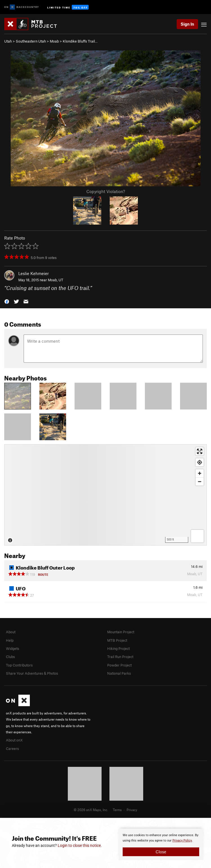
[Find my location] (200, 462)
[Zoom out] (200, 481)
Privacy (132, 810)
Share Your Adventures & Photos (32, 673)
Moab (54, 41)
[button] (7, 301)
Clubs (10, 657)
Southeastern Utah (31, 41)
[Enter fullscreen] (200, 451)
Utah (8, 41)
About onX (14, 740)
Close (161, 852)
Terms (117, 810)
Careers (12, 749)
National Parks (119, 673)
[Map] (105, 495)
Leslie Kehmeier (33, 273)
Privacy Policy (182, 841)
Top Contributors (19, 665)
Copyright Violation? (106, 191)
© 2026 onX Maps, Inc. (91, 810)
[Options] (197, 536)
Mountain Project (121, 632)
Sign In (187, 24)
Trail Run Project (120, 657)
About (11, 632)
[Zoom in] (200, 473)
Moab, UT (56, 280)
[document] (161, 844)
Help (10, 640)
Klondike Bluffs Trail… (80, 41)
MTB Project (117, 640)
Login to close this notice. (80, 845)
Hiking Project (118, 648)
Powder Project (119, 665)
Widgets (13, 648)
